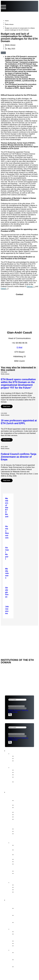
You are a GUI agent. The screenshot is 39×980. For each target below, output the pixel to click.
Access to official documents (22, 893)
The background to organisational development (23, 969)
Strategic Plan (20, 775)
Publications (17, 767)
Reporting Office (21, 887)
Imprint (8, 639)
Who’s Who (19, 812)
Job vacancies (21, 819)
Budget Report (21, 772)
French (3, 289)
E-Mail (20, 347)
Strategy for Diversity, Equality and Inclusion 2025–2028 (24, 784)
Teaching (25, 710)
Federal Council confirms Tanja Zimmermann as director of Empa (19, 457)
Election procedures (23, 859)
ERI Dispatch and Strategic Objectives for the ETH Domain (26, 836)
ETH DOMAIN (10, 634)
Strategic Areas (21, 931)
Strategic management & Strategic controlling (25, 846)
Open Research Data (24, 943)
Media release (9, 24)
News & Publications (19, 750)
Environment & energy (24, 946)
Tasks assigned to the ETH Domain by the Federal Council (26, 936)
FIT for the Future (19, 950)
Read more (7, 406)
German (30, 286)
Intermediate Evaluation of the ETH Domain (26, 778)
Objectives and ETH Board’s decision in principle (23, 962)
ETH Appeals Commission (26, 885)
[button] (8, 53)
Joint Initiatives (21, 941)
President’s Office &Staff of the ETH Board (26, 809)
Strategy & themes (20, 929)
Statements (19, 758)
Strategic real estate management (23, 856)
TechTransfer (13, 712)
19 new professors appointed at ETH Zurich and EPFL (19, 422)
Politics (11, 710)
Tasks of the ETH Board (23, 842)
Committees (20, 814)
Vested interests (21, 805)
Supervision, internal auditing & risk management (23, 876)
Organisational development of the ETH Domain (25, 955)
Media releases (21, 756)
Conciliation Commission (25, 890)
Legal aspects (12, 636)
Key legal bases (21, 831)
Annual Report (21, 770)
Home (7, 21)
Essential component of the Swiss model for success (25, 911)
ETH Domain (14, 900)
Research (17, 710)
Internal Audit (20, 817)
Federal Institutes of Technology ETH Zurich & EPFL (26, 918)
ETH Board (10, 628)
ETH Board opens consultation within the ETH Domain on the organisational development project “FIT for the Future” (18, 384)
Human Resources (23, 861)
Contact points (18, 882)
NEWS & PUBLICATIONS (15, 631)
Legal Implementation (24, 871)
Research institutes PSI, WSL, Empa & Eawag (25, 924)
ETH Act (18, 829)
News (13, 753)
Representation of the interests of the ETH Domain (24, 866)
